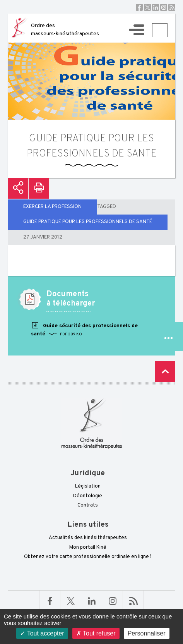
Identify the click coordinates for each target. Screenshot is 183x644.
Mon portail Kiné (88, 548)
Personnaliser (147, 633)
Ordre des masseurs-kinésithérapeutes (65, 30)
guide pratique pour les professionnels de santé (88, 222)
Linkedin (156, 7)
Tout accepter (42, 633)
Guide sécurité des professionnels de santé (84, 330)
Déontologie (88, 496)
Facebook (139, 7)
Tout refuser (96, 633)
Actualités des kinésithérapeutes (88, 538)
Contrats (88, 505)
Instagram (164, 7)
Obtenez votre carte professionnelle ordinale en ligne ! (88, 557)
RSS (172, 7)
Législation (88, 486)
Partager (18, 188)
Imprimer (39, 188)
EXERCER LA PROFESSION (52, 207)
